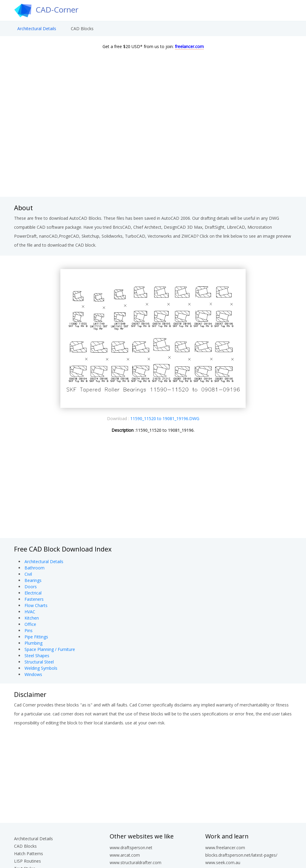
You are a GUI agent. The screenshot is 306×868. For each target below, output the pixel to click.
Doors (31, 587)
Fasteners (34, 599)
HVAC (30, 612)
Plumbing (33, 643)
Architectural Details (37, 29)
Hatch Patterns (29, 854)
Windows (33, 674)
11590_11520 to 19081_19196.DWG (165, 418)
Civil (28, 574)
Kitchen (32, 618)
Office (30, 624)
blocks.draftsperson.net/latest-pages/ (241, 855)
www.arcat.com (125, 855)
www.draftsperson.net (131, 848)
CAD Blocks (82, 29)
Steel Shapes (37, 656)
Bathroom (35, 568)
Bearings (33, 580)
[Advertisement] (153, 149)
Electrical (33, 593)
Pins (29, 630)
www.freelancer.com (225, 848)
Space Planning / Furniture (50, 649)
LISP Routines (27, 861)
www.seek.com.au (223, 862)
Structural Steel (39, 662)
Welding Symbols (41, 668)
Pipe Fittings (36, 637)
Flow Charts (36, 605)
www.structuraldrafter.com (136, 862)
